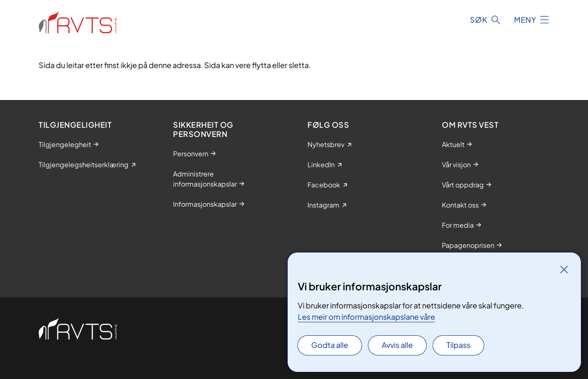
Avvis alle (397, 345)
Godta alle (330, 345)
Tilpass (458, 345)
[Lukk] (564, 269)
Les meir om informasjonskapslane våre (366, 317)
